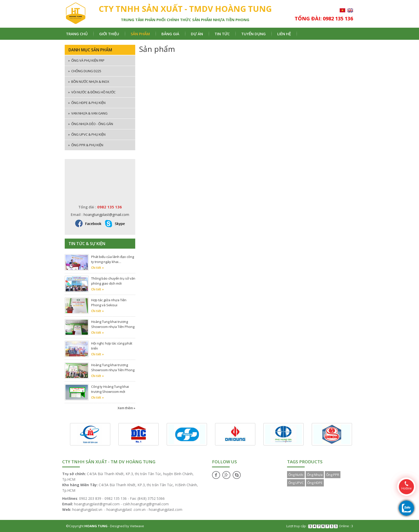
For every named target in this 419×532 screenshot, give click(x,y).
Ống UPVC (296, 483)
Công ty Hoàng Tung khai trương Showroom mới (110, 389)
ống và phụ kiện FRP (86, 60)
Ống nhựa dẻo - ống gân (91, 124)
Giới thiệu (109, 34)
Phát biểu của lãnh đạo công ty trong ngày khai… (113, 259)
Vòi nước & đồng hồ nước (92, 92)
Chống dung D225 (85, 71)
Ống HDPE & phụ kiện (87, 103)
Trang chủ (77, 34)
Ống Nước (296, 475)
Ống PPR (333, 475)
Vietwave (137, 526)
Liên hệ (284, 34)
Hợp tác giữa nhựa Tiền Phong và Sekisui (109, 302)
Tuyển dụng (253, 34)
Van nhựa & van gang (88, 113)
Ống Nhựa (315, 475)
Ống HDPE (315, 483)
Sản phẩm (140, 34)
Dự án (197, 34)
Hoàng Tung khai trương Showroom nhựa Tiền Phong (113, 324)
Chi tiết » (97, 268)
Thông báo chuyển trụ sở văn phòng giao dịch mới (113, 281)
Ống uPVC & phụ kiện (87, 134)
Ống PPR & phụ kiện (86, 145)
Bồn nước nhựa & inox (89, 82)
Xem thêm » (126, 408)
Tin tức (222, 34)
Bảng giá (170, 34)
